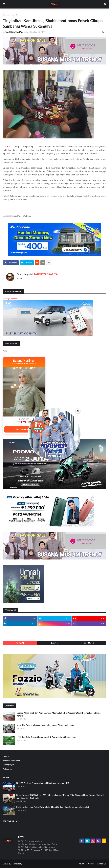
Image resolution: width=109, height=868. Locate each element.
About (82, 864)
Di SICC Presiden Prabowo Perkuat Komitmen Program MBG (43, 783)
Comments (89, 643)
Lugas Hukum (16, 15)
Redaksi (6, 756)
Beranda (6, 15)
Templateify (17, 864)
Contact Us (102, 864)
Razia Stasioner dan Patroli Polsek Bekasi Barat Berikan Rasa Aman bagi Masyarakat (53, 807)
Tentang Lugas (8, 765)
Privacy (91, 864)
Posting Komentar (10, 299)
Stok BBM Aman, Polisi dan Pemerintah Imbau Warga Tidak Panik (45, 725)
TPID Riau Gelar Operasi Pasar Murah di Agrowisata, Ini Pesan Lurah (46, 737)
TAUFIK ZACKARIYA (46, 274)
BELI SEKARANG (24, 429)
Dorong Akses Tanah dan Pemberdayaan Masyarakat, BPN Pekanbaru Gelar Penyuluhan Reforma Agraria (59, 714)
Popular (20, 643)
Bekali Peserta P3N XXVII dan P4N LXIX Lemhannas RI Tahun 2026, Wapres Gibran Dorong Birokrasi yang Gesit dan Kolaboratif (60, 797)
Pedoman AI (7, 769)
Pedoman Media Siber (11, 761)
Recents (54, 643)
